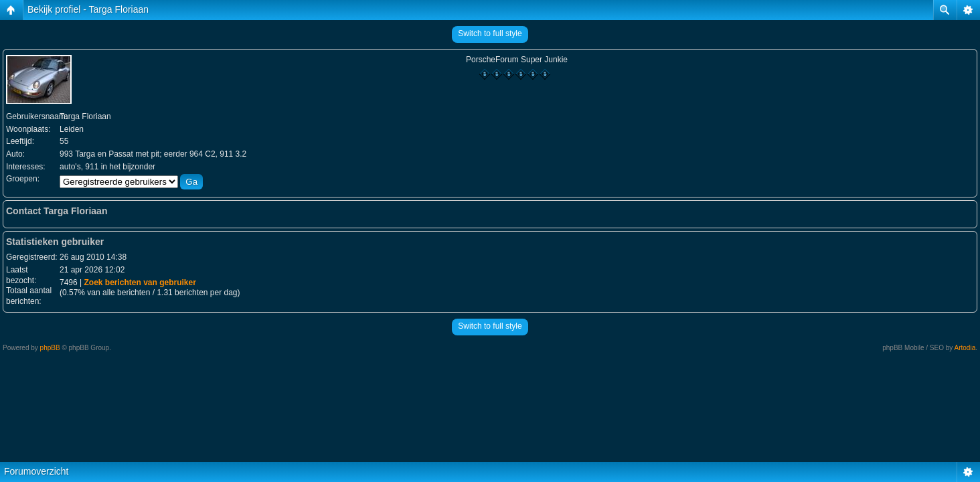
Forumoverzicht (36, 471)
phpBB (50, 348)
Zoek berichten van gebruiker (140, 283)
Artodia (965, 348)
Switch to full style (490, 33)
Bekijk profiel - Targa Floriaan (88, 9)
